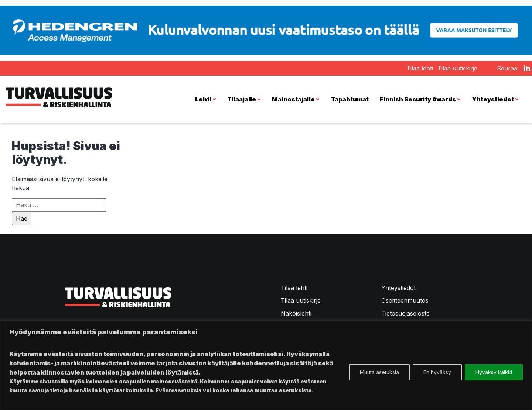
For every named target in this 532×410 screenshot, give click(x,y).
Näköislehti (296, 313)
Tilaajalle (245, 99)
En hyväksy (437, 372)
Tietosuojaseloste (405, 313)
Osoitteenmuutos (405, 300)
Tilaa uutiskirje (457, 68)
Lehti (207, 99)
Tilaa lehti (420, 68)
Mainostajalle (297, 99)
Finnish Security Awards (421, 99)
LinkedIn (527, 71)
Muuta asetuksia (379, 372)
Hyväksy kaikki (494, 372)
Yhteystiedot (496, 99)
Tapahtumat (350, 99)
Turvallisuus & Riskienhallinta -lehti (59, 99)
